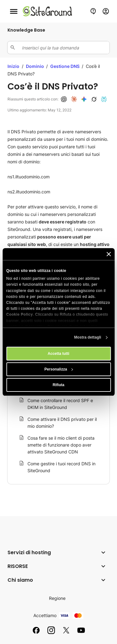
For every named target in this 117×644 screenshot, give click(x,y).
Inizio (13, 66)
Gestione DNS (65, 66)
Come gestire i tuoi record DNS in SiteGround (61, 467)
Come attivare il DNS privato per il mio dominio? (62, 423)
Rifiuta (58, 385)
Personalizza (59, 369)
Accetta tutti (58, 354)
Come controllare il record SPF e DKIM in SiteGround (60, 404)
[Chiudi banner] (109, 254)
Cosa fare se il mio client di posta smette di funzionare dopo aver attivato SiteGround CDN (61, 445)
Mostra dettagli (88, 337)
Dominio (35, 66)
